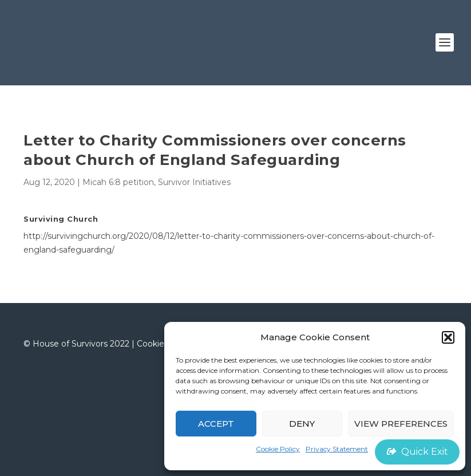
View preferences (401, 424)
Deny (302, 424)
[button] (448, 337)
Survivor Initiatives (194, 182)
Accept (216, 424)
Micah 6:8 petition (118, 182)
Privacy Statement (337, 449)
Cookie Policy (278, 449)
